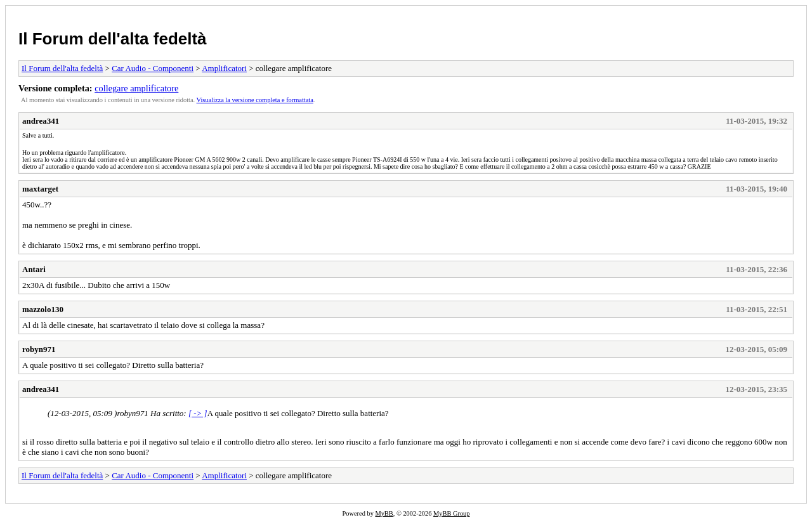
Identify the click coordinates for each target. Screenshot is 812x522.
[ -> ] (198, 413)
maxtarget (40, 189)
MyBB (384, 513)
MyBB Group (451, 513)
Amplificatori (224, 68)
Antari (34, 269)
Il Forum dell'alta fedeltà (113, 39)
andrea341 (41, 121)
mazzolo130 (43, 309)
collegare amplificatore (136, 88)
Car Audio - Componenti (153, 68)
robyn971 (39, 349)
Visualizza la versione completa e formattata (255, 100)
